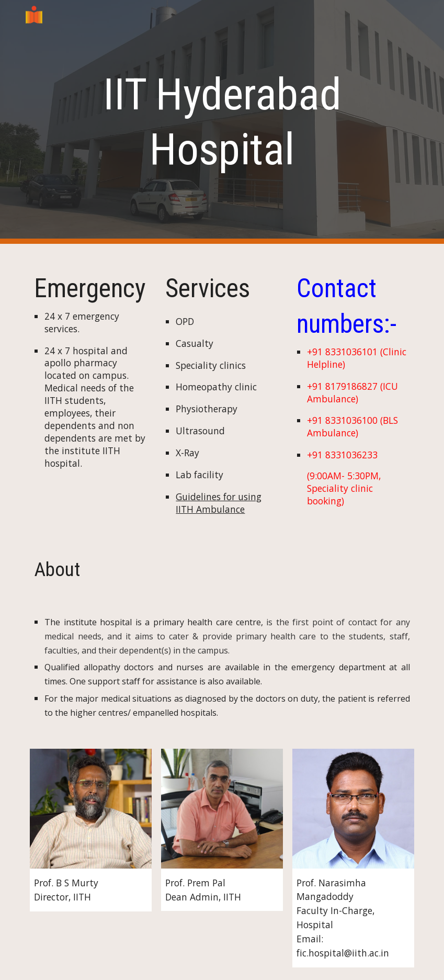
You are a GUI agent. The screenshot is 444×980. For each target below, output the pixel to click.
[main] (222, 122)
